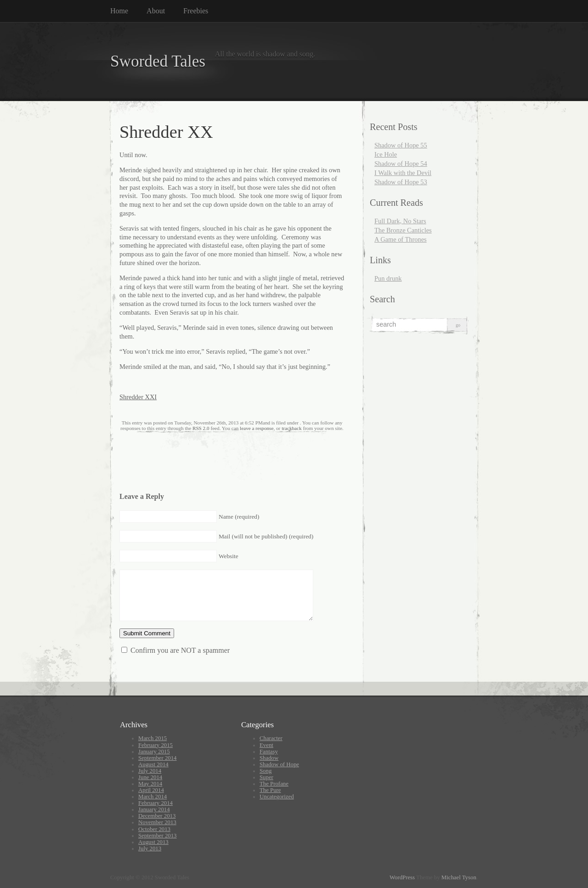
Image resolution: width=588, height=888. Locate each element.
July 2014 (150, 771)
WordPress (402, 877)
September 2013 (158, 836)
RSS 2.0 (201, 428)
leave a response (257, 428)
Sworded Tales (158, 61)
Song (266, 771)
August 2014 (153, 764)
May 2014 (150, 784)
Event (266, 745)
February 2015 (155, 745)
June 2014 (150, 777)
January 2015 (154, 752)
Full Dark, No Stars (400, 221)
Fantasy (269, 752)
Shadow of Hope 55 (401, 145)
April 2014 (151, 790)
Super (266, 777)
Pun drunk (388, 278)
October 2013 (154, 829)
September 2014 (158, 758)
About (156, 11)
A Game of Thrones (401, 239)
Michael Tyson (459, 877)
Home (119, 11)
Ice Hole (386, 154)
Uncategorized (277, 797)
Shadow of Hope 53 (401, 182)
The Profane (274, 784)
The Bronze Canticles (403, 230)
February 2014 (155, 803)
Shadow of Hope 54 (401, 164)
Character (271, 738)
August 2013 (153, 842)
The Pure (270, 790)
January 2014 (154, 809)
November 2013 (157, 822)
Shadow (269, 758)
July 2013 (150, 848)
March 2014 (153, 797)
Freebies (196, 11)
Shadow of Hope (279, 764)
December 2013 (157, 816)
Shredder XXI (138, 397)
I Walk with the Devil (403, 173)
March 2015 (153, 738)
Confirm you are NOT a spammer (175, 650)
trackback (291, 428)
